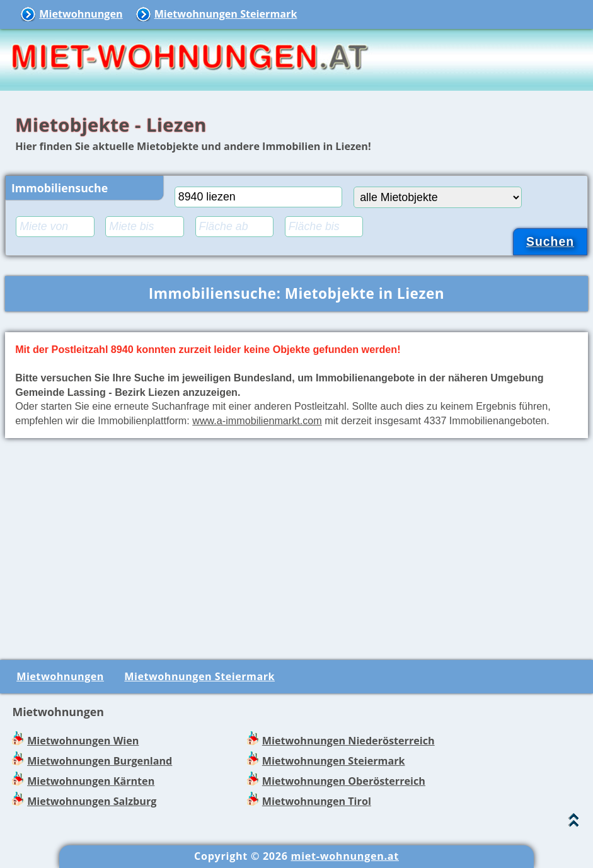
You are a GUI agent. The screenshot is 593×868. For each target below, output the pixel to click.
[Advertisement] (296, 547)
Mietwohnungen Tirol (317, 801)
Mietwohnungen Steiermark (226, 14)
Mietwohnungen (81, 14)
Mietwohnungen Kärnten (91, 781)
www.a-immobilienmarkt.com (257, 420)
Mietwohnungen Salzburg (92, 801)
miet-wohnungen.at (345, 856)
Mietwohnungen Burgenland (100, 761)
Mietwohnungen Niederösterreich (348, 741)
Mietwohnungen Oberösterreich (344, 781)
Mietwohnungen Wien (83, 741)
